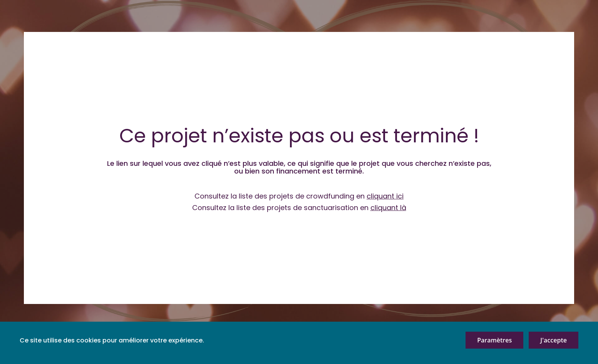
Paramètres (494, 340)
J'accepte (554, 340)
